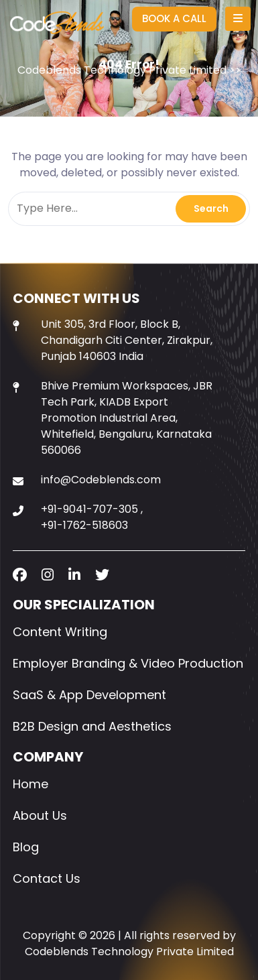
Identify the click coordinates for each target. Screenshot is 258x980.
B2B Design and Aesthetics (92, 726)
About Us (40, 815)
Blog (26, 847)
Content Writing (60, 632)
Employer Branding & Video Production (128, 663)
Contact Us (47, 878)
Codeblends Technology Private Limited (122, 70)
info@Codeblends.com (101, 480)
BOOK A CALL (174, 18)
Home (30, 784)
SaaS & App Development (89, 695)
